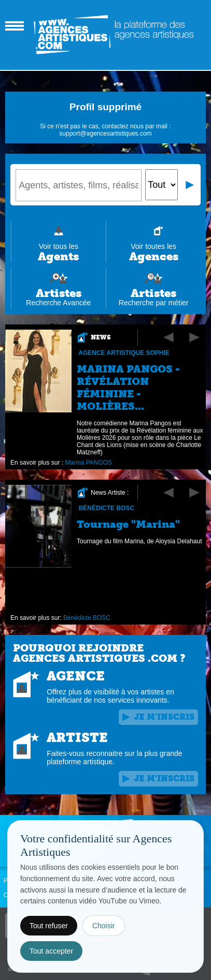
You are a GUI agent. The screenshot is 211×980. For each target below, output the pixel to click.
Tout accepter (51, 951)
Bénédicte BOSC (107, 508)
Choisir (104, 926)
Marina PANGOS (89, 463)
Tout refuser (49, 926)
